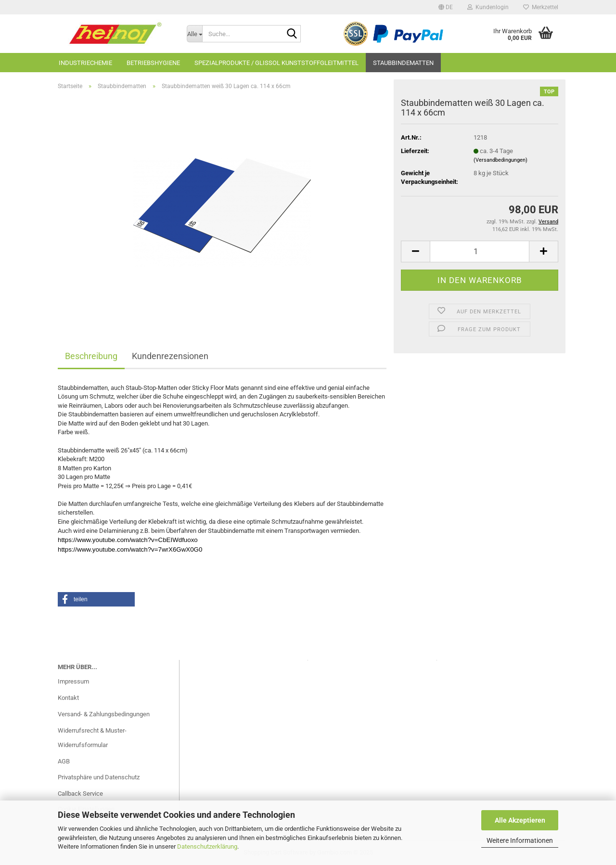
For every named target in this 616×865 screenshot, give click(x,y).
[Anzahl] (480, 252)
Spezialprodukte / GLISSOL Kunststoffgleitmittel (276, 63)
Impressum (73, 681)
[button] (446, 7)
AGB (64, 761)
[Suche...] (194, 34)
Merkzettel (541, 7)
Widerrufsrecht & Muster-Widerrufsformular (92, 738)
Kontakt (68, 698)
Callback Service (80, 794)
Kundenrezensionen (170, 356)
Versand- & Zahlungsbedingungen (104, 714)
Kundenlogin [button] (488, 7)
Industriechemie (85, 63)
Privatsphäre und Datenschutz (99, 777)
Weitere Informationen (520, 840)
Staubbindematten (403, 63)
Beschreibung (91, 356)
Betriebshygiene (153, 63)
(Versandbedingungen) (500, 160)
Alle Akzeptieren (520, 820)
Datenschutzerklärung (207, 846)
